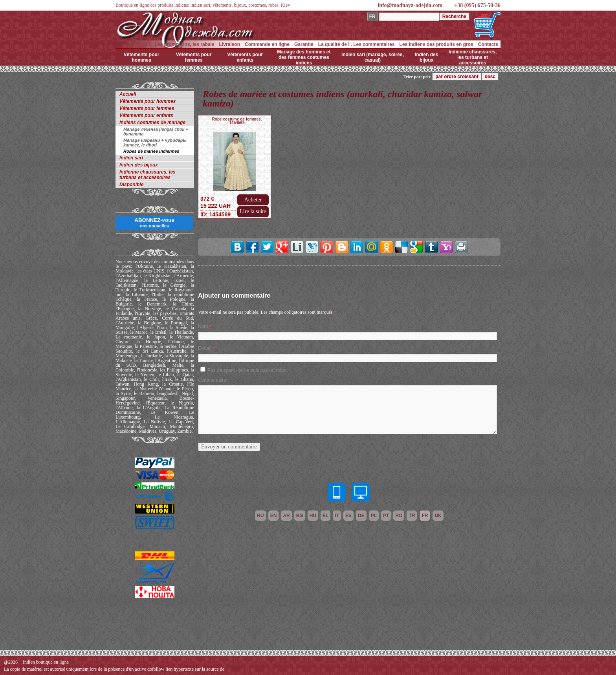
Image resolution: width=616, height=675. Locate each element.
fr (425, 516)
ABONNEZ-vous (154, 223)
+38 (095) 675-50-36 (477, 5)
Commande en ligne (267, 44)
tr (412, 516)
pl (374, 516)
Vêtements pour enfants (245, 57)
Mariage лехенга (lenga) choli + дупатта (156, 132)
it (337, 516)
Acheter (253, 200)
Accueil (142, 44)
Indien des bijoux (426, 57)
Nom (203, 326)
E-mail (205, 348)
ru (260, 516)
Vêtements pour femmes (194, 57)
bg (300, 516)
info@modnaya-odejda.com (410, 5)
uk (438, 516)
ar (286, 516)
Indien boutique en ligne (46, 662)
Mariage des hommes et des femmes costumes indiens (304, 57)
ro (399, 516)
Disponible (131, 185)
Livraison (230, 44)
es (348, 516)
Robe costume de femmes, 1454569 (237, 121)
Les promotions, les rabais (185, 44)
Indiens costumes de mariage (152, 123)
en (274, 516)
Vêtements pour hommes (142, 57)
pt (386, 516)
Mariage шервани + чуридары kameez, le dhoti (155, 143)
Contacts (488, 44)
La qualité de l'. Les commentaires (357, 44)
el (325, 516)
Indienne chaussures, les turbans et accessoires (473, 57)
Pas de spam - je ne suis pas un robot (247, 370)
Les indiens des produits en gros (436, 44)
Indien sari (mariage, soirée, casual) (373, 57)
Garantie (304, 44)
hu (313, 516)
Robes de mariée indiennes (151, 151)
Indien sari (131, 158)
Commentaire (212, 380)
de (361, 516)
